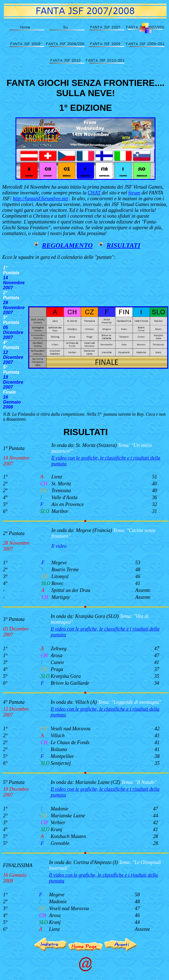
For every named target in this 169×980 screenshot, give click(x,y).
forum (134, 193)
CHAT (94, 193)
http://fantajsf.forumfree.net (40, 199)
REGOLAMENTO (67, 245)
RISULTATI (123, 245)
